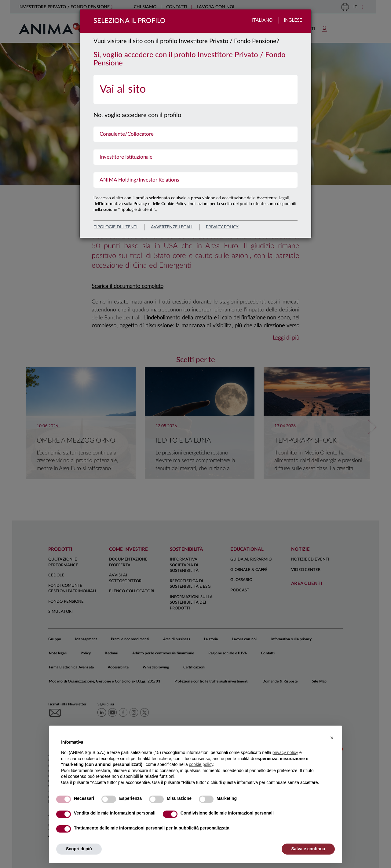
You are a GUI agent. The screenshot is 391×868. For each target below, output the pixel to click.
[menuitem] (195, 89)
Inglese (293, 20)
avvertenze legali (172, 227)
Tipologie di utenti (116, 227)
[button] (332, 738)
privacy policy (222, 227)
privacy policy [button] (285, 752)
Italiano (262, 20)
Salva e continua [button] (308, 849)
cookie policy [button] (201, 764)
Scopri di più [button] (79, 849)
